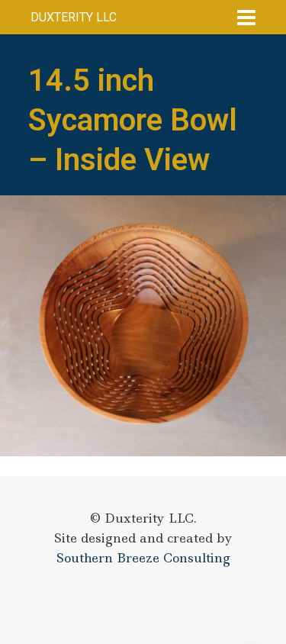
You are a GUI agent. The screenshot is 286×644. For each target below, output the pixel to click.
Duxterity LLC (74, 17)
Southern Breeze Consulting (143, 558)
